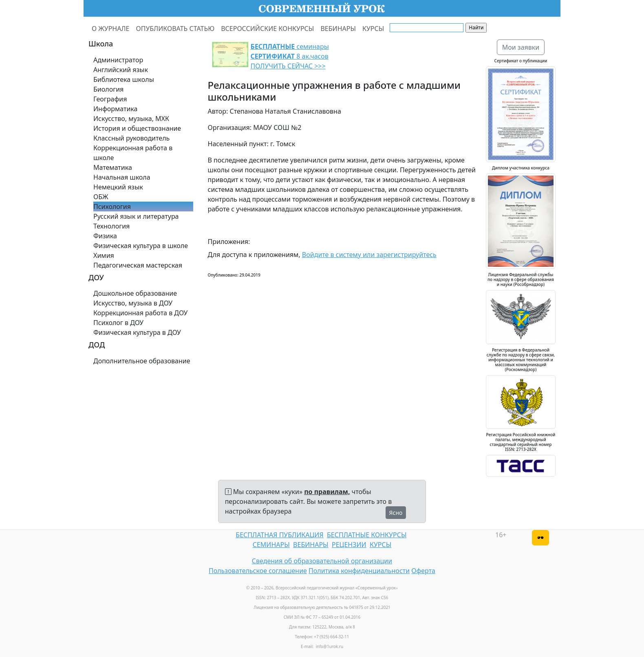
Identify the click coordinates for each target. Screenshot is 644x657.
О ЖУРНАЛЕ (111, 29)
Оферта (423, 571)
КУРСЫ (373, 29)
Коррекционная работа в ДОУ (140, 313)
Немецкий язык (118, 187)
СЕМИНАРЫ (271, 545)
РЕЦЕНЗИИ (349, 545)
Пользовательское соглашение (258, 571)
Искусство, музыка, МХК (131, 119)
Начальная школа (122, 177)
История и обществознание (137, 128)
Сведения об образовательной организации (322, 561)
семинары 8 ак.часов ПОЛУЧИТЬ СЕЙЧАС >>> (290, 56)
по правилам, (327, 492)
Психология (112, 207)
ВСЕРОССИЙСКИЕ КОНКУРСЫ (267, 29)
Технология (111, 226)
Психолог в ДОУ (118, 323)
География (110, 99)
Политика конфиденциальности (359, 571)
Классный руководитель (131, 138)
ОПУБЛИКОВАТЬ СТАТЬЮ (175, 29)
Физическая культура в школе (141, 246)
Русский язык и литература (136, 216)
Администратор (118, 60)
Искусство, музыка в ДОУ (133, 303)
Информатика (115, 109)
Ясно (396, 513)
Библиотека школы (124, 79)
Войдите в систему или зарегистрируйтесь (369, 255)
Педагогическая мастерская (138, 265)
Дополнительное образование (142, 361)
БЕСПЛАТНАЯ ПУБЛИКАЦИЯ (279, 535)
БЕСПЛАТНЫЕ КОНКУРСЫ (367, 535)
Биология (108, 89)
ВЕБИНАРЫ (338, 29)
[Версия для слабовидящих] (540, 538)
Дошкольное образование (135, 293)
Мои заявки (521, 47)
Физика (105, 236)
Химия (104, 255)
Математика (113, 167)
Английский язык (121, 70)
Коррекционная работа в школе (133, 153)
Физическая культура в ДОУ (137, 332)
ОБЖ (101, 197)
